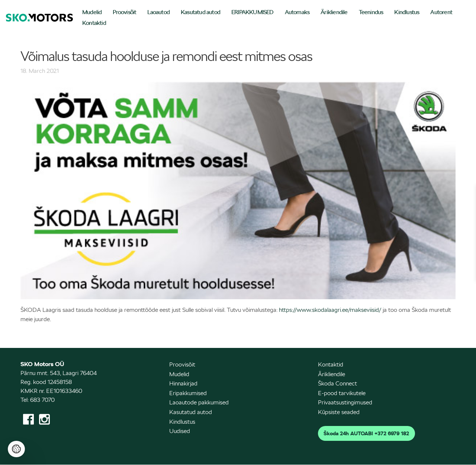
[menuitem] (92, 13)
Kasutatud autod (200, 12)
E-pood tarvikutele (342, 393)
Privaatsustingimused (345, 402)
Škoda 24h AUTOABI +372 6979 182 (366, 433)
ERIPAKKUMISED (253, 12)
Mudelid (92, 12)
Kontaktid (94, 23)
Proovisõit (124, 12)
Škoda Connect (337, 383)
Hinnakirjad (183, 383)
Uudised (180, 431)
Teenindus (371, 12)
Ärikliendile (334, 12)
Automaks (297, 12)
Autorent (441, 12)
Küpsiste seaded (339, 412)
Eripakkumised (188, 393)
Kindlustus (407, 12)
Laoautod (158, 12)
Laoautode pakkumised (199, 402)
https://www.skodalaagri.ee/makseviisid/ (330, 310)
